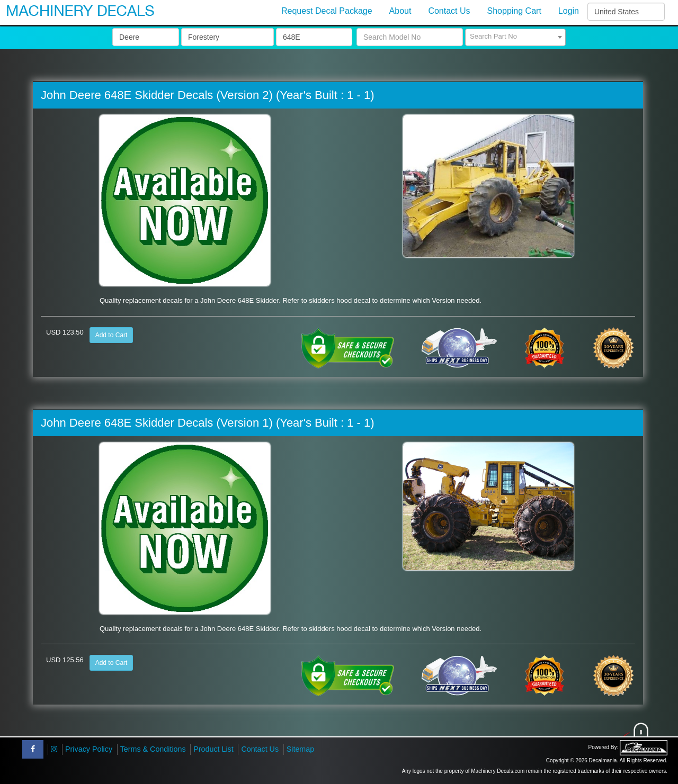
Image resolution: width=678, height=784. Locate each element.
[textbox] (515, 37)
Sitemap (300, 749)
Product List (213, 749)
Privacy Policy (89, 749)
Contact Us (260, 749)
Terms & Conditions (153, 749)
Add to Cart (111, 335)
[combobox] (515, 37)
